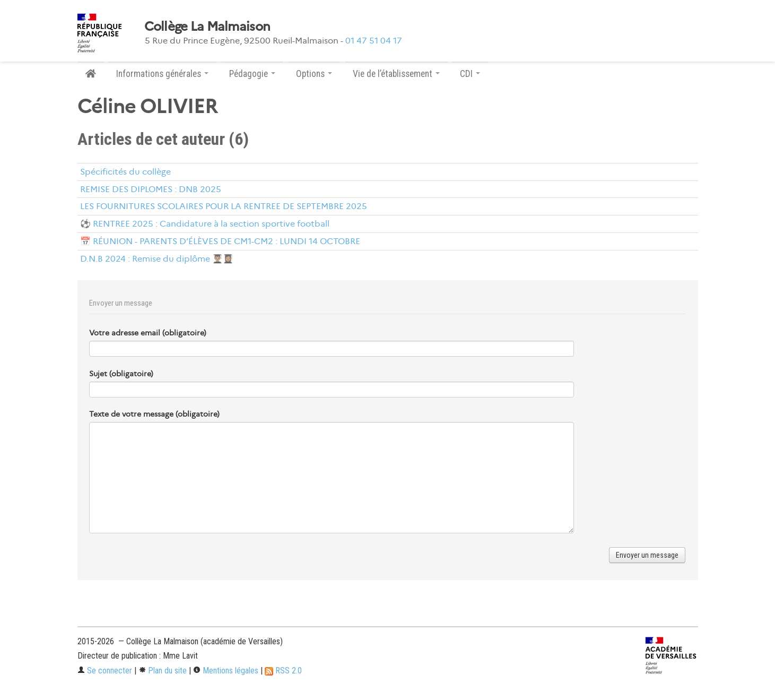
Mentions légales (226, 671)
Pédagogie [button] (252, 74)
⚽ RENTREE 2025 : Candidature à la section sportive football (205, 224)
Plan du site (163, 671)
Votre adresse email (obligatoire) (148, 333)
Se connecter (105, 671)
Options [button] (314, 74)
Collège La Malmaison (207, 27)
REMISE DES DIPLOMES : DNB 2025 (151, 189)
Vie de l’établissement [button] (396, 74)
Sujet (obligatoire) (121, 374)
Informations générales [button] (162, 74)
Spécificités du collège (125, 172)
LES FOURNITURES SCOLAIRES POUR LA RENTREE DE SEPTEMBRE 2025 (224, 206)
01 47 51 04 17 (374, 41)
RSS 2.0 (283, 671)
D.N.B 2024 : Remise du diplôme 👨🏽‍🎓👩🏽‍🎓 (157, 259)
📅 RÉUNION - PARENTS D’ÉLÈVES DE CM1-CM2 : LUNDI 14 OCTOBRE (220, 241)
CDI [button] (470, 74)
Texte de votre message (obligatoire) (154, 414)
